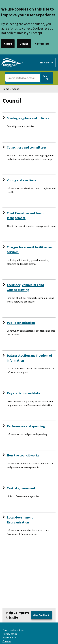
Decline (24, 44)
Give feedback (41, 615)
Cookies (7, 641)
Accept (8, 44)
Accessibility (9, 638)
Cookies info (42, 44)
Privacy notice (10, 634)
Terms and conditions (14, 630)
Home (6, 89)
